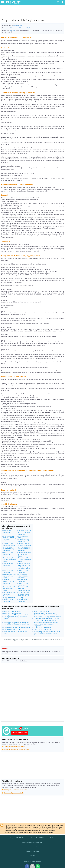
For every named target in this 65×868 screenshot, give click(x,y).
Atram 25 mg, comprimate (42, 611)
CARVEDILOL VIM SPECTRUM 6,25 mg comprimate (9, 538)
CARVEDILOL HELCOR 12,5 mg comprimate (24, 576)
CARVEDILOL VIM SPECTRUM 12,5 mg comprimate (25, 549)
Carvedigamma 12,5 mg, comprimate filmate (17, 615)
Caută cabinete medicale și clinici (14, 746)
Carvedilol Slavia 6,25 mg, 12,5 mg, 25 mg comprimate (25, 532)
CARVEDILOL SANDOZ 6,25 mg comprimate (8, 581)
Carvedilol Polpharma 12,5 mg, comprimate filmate (25, 560)
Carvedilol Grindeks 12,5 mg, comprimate (16, 622)
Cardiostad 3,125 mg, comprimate (44, 613)
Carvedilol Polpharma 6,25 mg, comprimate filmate (9, 560)
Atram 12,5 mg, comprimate (12, 611)
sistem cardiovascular (23, 30)
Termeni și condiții (32, 847)
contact (12, 641)
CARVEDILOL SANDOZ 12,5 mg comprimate (8, 549)
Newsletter (32, 856)
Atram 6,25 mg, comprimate (12, 613)
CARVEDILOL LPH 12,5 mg (42, 628)
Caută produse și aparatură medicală (16, 790)
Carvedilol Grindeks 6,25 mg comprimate (16, 624)
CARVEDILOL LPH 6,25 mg (42, 629)
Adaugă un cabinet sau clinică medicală (16, 750)
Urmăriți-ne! (23, 661)
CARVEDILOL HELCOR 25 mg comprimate (17, 628)
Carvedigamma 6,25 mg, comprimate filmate (24, 554)
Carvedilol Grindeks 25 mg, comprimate (46, 622)
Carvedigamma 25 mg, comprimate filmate (47, 615)
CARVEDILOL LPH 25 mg (12, 629)
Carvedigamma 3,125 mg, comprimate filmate (9, 576)
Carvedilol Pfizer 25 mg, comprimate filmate (9, 589)
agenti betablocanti (48, 30)
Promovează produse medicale (14, 793)
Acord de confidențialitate (32, 851)
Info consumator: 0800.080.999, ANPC (32, 842)
